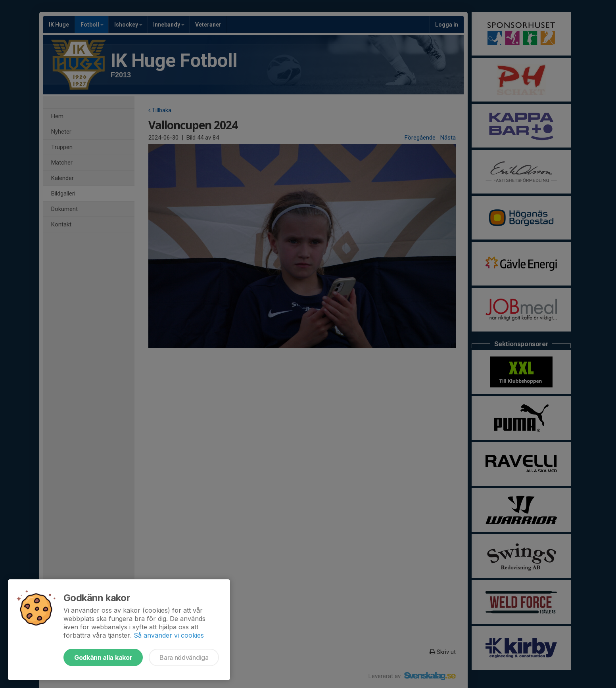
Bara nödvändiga (184, 657)
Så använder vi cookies (169, 635)
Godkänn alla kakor (103, 657)
